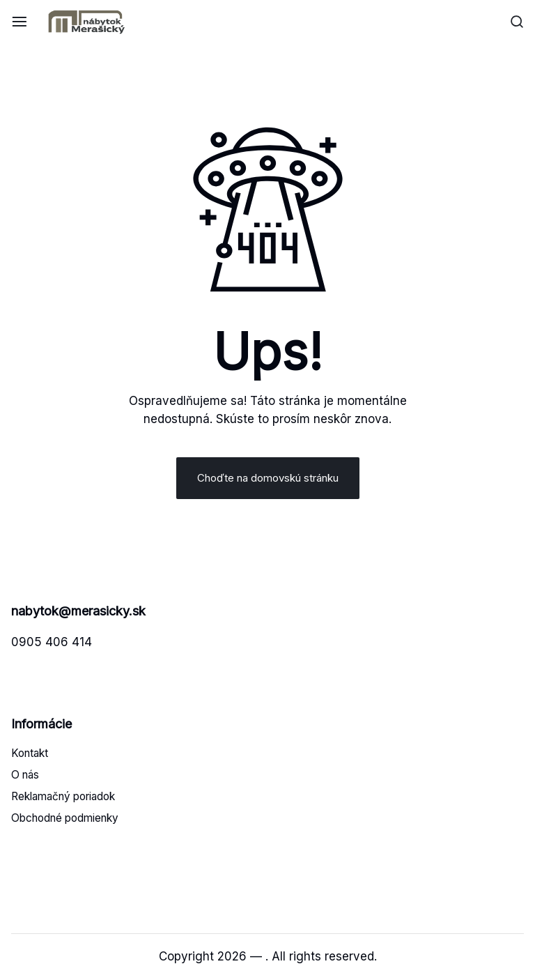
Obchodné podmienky (65, 818)
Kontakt (30, 753)
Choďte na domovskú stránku (268, 478)
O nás (25, 775)
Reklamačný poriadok (63, 796)
